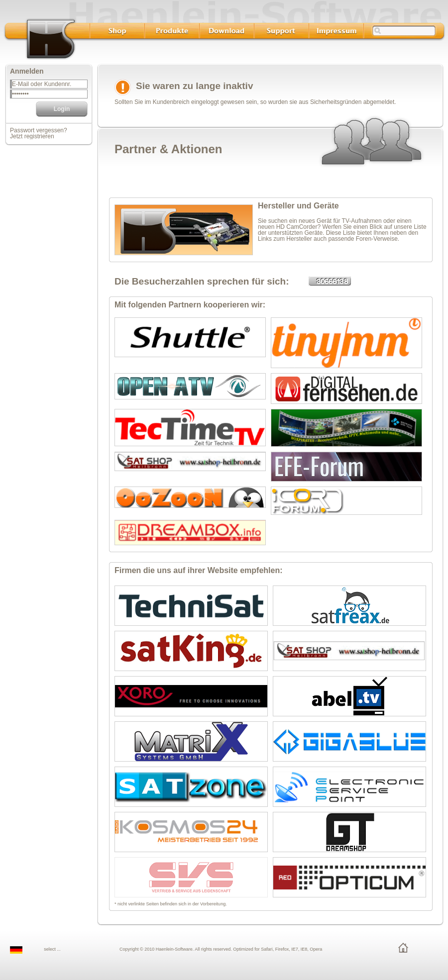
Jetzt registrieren (32, 136)
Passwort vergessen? (39, 130)
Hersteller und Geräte (298, 206)
